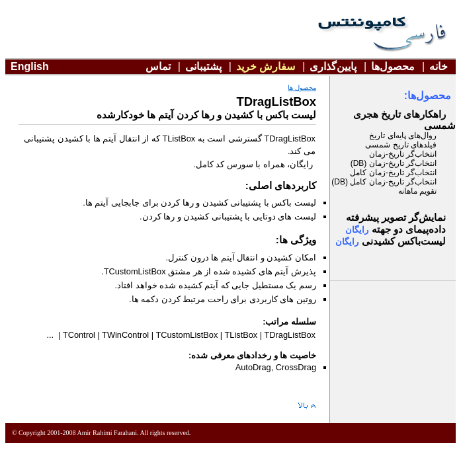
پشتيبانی (203, 66)
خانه (439, 66)
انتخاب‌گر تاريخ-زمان (403, 154)
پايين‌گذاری (333, 66)
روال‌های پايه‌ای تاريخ (403, 136)
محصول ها (302, 88)
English (30, 66)
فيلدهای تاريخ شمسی (401, 145)
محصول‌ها (393, 66)
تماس (158, 66)
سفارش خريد (266, 66)
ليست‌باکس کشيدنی (404, 241)
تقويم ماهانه (417, 191)
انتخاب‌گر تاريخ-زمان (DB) (394, 163)
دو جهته (409, 229)
